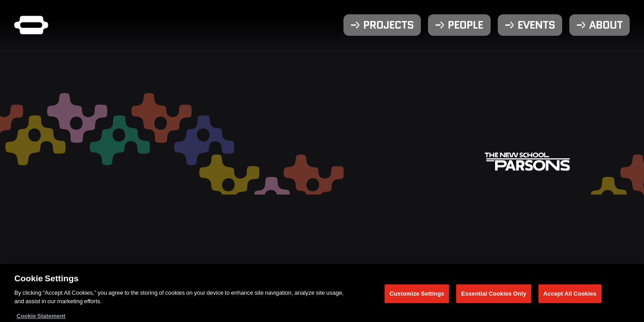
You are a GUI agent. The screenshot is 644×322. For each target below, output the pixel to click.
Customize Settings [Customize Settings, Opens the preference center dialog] (417, 296)
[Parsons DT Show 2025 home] (31, 25)
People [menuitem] (465, 25)
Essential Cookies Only (494, 296)
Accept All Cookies (570, 296)
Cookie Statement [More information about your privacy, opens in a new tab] (41, 318)
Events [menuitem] (536, 25)
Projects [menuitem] (388, 25)
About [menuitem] (606, 25)
